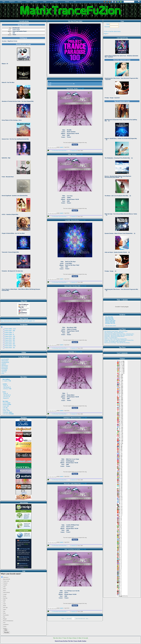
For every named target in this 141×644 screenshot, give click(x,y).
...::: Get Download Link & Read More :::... (59, 151)
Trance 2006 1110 (10, 329)
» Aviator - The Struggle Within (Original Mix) (115, 341)
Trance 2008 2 (9, 333)
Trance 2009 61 (9, 334)
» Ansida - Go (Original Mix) (110, 338)
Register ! (106, 34)
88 (80, 619)
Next (87, 619)
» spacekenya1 (4, 365)
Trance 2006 (81, 89)
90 (83, 619)
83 (69, 619)
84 (71, 619)
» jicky (2, 373)
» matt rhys (4, 372)
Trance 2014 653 (10, 344)
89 (81, 619)
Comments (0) (74, 151)
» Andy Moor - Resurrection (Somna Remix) (114, 336)
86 (77, 619)
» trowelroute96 (5, 359)
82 (68, 619)
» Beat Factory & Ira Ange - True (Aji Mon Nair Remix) (117, 343)
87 (78, 619)
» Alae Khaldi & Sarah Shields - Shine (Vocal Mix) (116, 331)
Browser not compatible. (23, 160)
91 (85, 619)
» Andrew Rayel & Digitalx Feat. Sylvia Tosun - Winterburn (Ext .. (119, 334)
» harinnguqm (4, 369)
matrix (6, 381)
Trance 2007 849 (10, 331)
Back (63, 619)
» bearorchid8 (4, 367)
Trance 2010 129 (10, 336)
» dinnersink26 (5, 361)
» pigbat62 (3, 364)
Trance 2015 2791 (10, 346)
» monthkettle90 (5, 362)
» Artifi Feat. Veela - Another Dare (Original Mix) (115, 339)
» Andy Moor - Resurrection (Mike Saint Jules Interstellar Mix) (118, 335)
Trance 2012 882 (10, 340)
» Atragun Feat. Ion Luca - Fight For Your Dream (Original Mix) (119, 340)
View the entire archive (111, 326)
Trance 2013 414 (10, 342)
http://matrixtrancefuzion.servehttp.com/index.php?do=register (17, 321)
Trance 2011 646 (10, 338)
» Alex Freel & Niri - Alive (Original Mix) (113, 333)
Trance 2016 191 (10, 348)
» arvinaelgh (4, 370)
